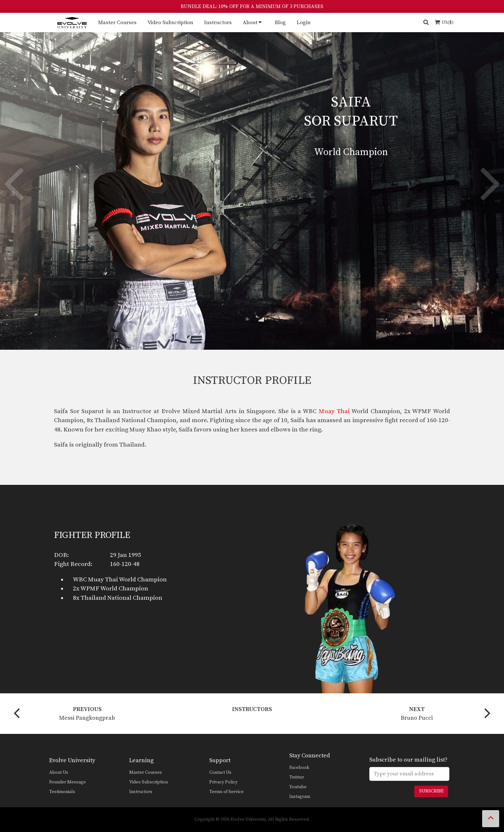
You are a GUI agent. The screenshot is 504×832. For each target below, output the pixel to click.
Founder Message (67, 782)
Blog (280, 23)
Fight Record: (73, 564)
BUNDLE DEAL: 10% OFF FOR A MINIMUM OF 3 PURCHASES (252, 6)
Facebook (299, 768)
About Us (59, 772)
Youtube (298, 787)
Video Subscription (170, 23)
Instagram (300, 797)
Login (304, 23)
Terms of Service (226, 792)
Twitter (297, 777)
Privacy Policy (223, 782)
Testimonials (62, 792)
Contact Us (220, 772)
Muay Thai (334, 411)
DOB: (61, 555)
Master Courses (117, 23)
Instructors (218, 23)
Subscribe (431, 791)
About (250, 23)
